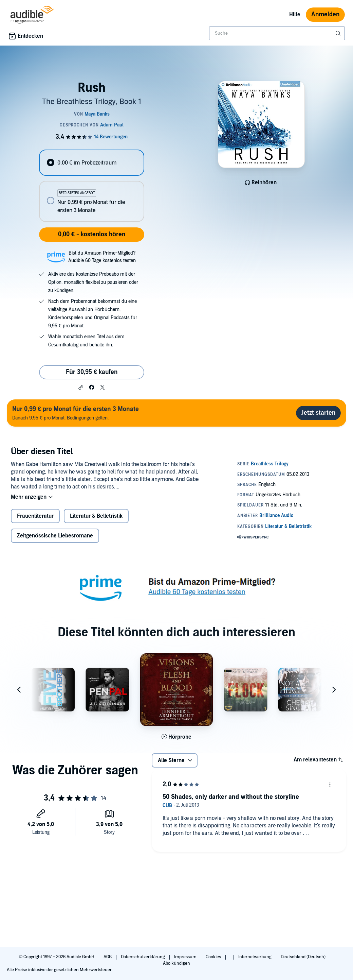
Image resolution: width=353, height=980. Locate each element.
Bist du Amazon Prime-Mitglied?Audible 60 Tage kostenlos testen (102, 257)
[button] (81, 388)
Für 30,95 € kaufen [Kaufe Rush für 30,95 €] (92, 372)
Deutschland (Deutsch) (304, 957)
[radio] (91, 163)
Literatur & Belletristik (96, 516)
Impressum (186, 957)
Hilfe (295, 15)
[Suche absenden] (339, 33)
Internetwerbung (255, 957)
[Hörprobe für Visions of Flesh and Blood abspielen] (177, 737)
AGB (108, 957)
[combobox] (277, 33)
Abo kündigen (176, 963)
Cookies (214, 957)
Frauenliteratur (35, 516)
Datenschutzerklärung (143, 957)
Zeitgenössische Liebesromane (55, 536)
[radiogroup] (91, 186)
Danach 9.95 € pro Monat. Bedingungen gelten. (76, 413)
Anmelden (325, 14)
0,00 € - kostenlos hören (92, 234)
